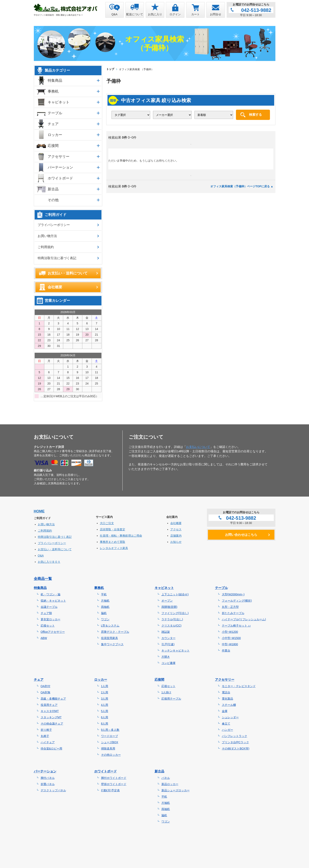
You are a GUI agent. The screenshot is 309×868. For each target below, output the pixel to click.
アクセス (176, 529)
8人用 (105, 724)
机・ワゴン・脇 (51, 594)
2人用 (105, 692)
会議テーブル (49, 607)
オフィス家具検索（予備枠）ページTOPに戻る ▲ (242, 186)
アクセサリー (59, 157)
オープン (167, 601)
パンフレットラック (235, 736)
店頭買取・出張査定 (113, 529)
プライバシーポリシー (54, 225)
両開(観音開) (169, 607)
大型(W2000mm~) (233, 594)
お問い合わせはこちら (241, 535)
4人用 (105, 705)
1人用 (105, 686)
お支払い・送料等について (55, 549)
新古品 (53, 189)
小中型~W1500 (231, 638)
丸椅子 (45, 736)
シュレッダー (230, 717)
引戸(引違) (168, 644)
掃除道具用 (108, 748)
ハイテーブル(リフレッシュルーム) (244, 619)
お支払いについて (198, 447)
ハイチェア (48, 742)
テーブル (55, 113)
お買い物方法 (47, 236)
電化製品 (227, 699)
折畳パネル (48, 784)
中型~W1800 (230, 644)
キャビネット (59, 102)
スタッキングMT (51, 717)
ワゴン (105, 619)
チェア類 (46, 613)
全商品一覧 (43, 579)
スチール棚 (229, 705)
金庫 (225, 711)
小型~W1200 (230, 632)
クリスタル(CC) (172, 626)
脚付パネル (48, 778)
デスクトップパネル (53, 790)
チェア (53, 124)
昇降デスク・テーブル (115, 632)
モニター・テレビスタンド (239, 686)
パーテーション (60, 167)
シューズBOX (110, 742)
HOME (39, 511)
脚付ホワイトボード (114, 778)
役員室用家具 (110, 638)
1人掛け (166, 692)
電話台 (226, 692)
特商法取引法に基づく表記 (57, 258)
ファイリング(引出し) (175, 613)
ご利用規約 (46, 247)
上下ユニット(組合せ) (175, 594)
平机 (104, 594)
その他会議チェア (52, 724)
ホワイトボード (60, 178)
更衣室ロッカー (51, 619)
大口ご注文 (107, 523)
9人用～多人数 (110, 730)
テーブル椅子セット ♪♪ (236, 626)
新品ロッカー (170, 784)
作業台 (226, 650)
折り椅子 (46, 730)
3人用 (105, 699)
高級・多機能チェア (53, 699)
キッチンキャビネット (176, 650)
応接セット (48, 626)
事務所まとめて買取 (113, 542)
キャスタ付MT (50, 711)
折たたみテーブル (233, 613)
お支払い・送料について (68, 273)
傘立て (226, 724)
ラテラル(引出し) (172, 619)
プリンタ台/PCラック (235, 742)
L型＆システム (110, 626)
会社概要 (55, 287)
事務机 (53, 91)
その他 (53, 200)
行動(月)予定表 (110, 790)
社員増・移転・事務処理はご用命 (121, 536)
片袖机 (105, 601)
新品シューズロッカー (176, 790)
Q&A (41, 556)
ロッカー (55, 135)
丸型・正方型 (230, 607)
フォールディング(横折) (237, 601)
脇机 (104, 613)
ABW (44, 638)
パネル (166, 778)
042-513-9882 (256, 10)
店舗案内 (176, 536)
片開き (166, 657)
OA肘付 (45, 686)
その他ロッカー (111, 755)
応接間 (53, 146)
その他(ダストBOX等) (236, 748)
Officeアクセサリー (53, 632)
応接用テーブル (171, 699)
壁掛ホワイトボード (114, 784)
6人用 (105, 717)
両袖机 (105, 607)
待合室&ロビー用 (51, 748)
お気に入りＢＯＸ (49, 562)
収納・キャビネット (53, 601)
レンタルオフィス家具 (114, 548)
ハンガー (227, 730)
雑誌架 (166, 632)
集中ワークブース (112, 644)
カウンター (168, 638)
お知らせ (176, 542)
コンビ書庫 (168, 663)
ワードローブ (110, 736)
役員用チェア (49, 705)
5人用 (105, 711)
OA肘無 (45, 692)
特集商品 (55, 80)
